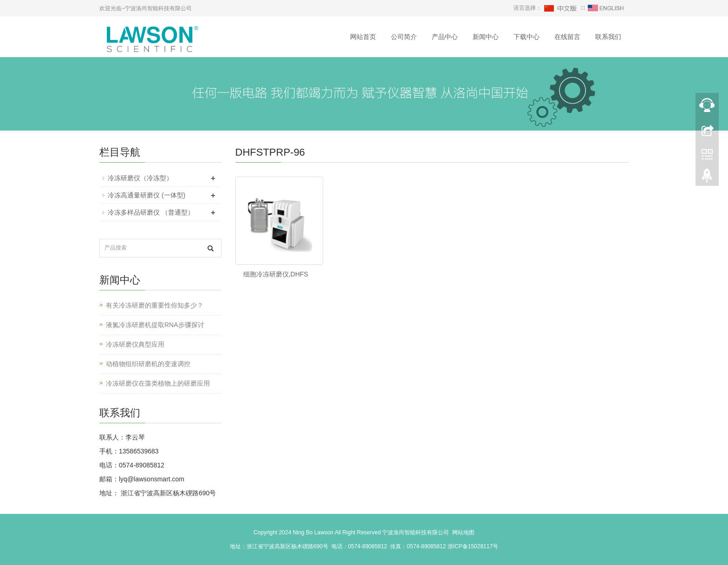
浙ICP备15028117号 (473, 546)
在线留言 (567, 37)
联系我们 (608, 37)
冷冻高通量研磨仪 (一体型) (146, 195)
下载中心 (526, 37)
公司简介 (404, 37)
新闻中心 (486, 37)
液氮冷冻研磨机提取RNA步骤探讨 (155, 325)
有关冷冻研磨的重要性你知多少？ (155, 305)
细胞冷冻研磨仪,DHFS (276, 274)
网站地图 (463, 532)
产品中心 (445, 37)
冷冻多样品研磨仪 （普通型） (151, 212)
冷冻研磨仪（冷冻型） (140, 178)
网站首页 (363, 37)
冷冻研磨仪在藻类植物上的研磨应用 (158, 383)
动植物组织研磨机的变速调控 (148, 364)
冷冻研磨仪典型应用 (135, 344)
